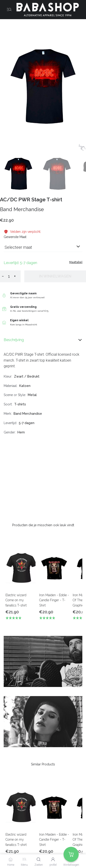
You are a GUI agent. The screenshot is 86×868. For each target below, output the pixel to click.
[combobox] (43, 249)
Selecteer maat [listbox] (18, 247)
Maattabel (76, 262)
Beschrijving (43, 340)
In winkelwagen (55, 276)
